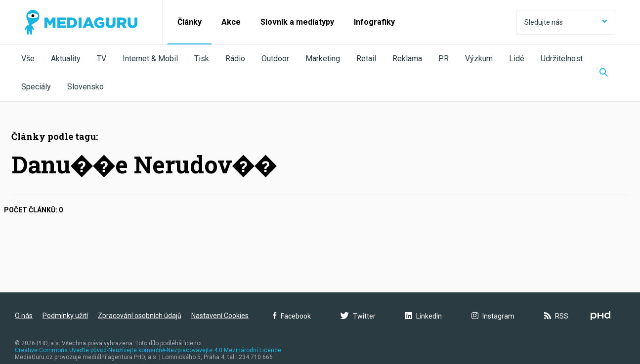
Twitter (358, 316)
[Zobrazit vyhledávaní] (604, 73)
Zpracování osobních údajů (140, 316)
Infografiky (374, 22)
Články (190, 22)
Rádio (235, 59)
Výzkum (479, 59)
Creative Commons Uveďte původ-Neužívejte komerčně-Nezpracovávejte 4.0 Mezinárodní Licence (148, 350)
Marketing (323, 59)
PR (444, 59)
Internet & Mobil (150, 59)
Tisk (202, 59)
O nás (24, 316)
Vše (28, 59)
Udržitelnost (562, 59)
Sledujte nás (566, 22)
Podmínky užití (65, 316)
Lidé (517, 59)
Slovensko (85, 87)
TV (102, 59)
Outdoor (275, 59)
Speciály (36, 87)
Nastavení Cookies (220, 316)
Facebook (292, 316)
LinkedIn (424, 316)
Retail (366, 59)
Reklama (407, 59)
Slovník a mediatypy (297, 22)
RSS (556, 316)
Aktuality (66, 59)
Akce (231, 22)
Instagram (493, 316)
